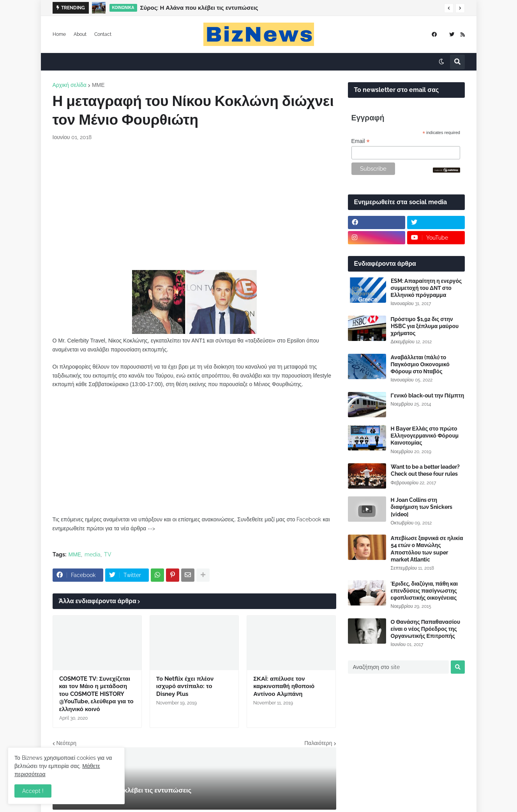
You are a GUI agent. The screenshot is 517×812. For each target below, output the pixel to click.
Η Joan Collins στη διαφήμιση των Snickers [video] (422, 507)
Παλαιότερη (318, 743)
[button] (449, 8)
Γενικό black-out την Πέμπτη (428, 395)
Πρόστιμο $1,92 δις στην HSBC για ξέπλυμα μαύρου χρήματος (425, 326)
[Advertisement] (194, 206)
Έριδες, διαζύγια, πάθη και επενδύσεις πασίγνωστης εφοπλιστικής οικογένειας (424, 591)
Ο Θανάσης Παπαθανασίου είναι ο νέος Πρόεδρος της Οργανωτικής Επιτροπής (426, 629)
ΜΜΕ (98, 85)
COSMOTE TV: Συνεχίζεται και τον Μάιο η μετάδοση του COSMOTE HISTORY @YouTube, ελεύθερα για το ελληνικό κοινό (96, 694)
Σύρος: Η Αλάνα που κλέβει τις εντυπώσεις (199, 8)
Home (59, 34)
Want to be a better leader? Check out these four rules (425, 470)
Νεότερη (66, 743)
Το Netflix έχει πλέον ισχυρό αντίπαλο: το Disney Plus (185, 686)
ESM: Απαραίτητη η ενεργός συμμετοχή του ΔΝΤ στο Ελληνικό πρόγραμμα (426, 288)
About (80, 34)
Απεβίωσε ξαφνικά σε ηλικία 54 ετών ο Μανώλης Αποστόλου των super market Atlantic (427, 549)
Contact (103, 34)
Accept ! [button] (33, 791)
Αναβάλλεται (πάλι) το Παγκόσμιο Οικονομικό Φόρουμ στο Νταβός (420, 364)
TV (108, 554)
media (93, 554)
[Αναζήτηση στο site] (398, 667)
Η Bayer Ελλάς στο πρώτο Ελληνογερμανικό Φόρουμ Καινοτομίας (425, 436)
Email (361, 141)
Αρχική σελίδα (70, 85)
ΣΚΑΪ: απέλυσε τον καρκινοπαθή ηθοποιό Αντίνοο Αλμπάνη (284, 686)
